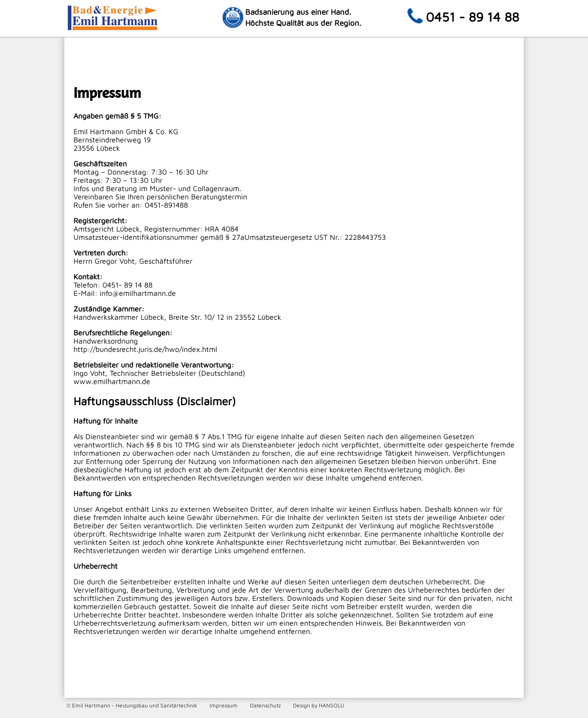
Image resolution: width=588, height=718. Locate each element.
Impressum (223, 705)
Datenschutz (265, 705)
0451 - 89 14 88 (472, 17)
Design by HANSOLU (319, 705)
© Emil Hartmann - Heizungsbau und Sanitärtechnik (132, 705)
